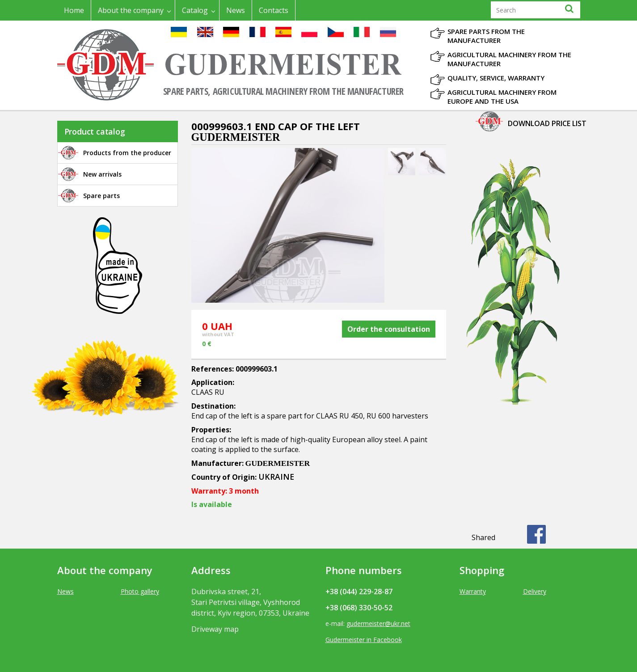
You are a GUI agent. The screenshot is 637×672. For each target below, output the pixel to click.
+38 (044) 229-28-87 (359, 592)
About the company (131, 10)
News (236, 10)
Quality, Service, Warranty (496, 78)
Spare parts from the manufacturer (486, 36)
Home (74, 10)
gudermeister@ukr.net (378, 623)
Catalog (195, 10)
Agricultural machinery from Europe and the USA (502, 97)
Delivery (535, 591)
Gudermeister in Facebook (364, 640)
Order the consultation (389, 329)
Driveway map (215, 629)
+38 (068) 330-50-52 (359, 608)
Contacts (274, 10)
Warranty (473, 591)
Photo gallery (140, 591)
